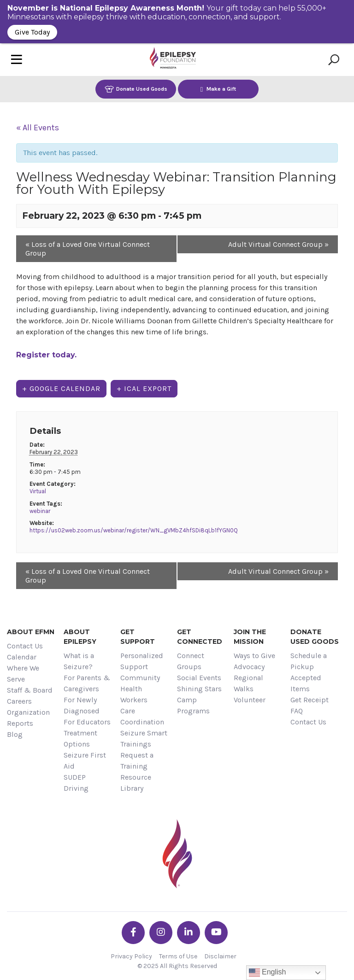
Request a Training (137, 761)
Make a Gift (218, 89)
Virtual (38, 491)
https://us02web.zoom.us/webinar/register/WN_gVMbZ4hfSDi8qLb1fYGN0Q (134, 530)
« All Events (38, 128)
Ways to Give (254, 656)
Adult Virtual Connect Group (278, 244)
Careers (19, 701)
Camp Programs (193, 705)
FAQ (297, 711)
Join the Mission (250, 637)
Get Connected (200, 637)
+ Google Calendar (61, 388)
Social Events (199, 678)
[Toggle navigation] (17, 60)
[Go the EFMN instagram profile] (161, 933)
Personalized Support (142, 661)
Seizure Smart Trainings (144, 738)
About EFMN (31, 632)
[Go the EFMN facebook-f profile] (133, 933)
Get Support (138, 637)
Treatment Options (80, 738)
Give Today (32, 32)
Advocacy (249, 667)
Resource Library (136, 783)
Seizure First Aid (85, 761)
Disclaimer (220, 956)
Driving (76, 788)
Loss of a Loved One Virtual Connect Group (88, 249)
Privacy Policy (131, 956)
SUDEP (75, 777)
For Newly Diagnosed (82, 705)
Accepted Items (306, 683)
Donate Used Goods (136, 89)
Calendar (22, 657)
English (268, 973)
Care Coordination (142, 716)
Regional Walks (248, 683)
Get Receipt (310, 700)
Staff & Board (30, 690)
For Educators (87, 722)
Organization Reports (28, 718)
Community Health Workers (140, 689)
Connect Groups (191, 661)
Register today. (46, 355)
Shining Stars (199, 689)
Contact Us (25, 646)
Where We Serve (23, 674)
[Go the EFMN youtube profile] (216, 933)
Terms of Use (178, 956)
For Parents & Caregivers (87, 683)
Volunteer (250, 700)
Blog (15, 734)
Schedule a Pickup (309, 661)
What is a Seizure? (79, 661)
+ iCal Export (144, 388)
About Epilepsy (80, 637)
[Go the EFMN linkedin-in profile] (189, 933)
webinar (40, 511)
